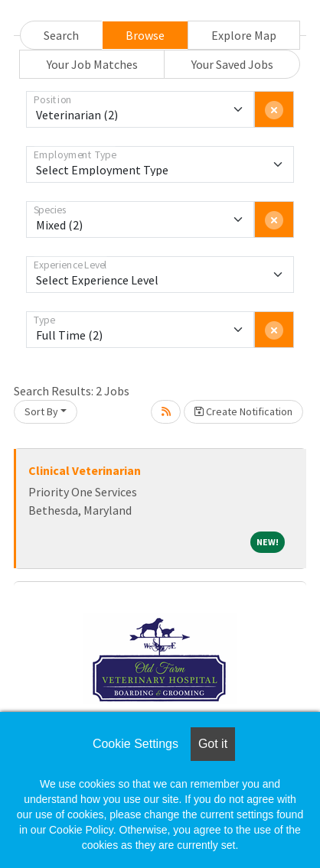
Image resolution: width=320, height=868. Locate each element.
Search (61, 35)
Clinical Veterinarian (85, 470)
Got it (213, 744)
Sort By (41, 411)
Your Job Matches (92, 64)
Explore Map (244, 35)
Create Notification (243, 411)
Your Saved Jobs (232, 64)
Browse (145, 35)
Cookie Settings (136, 744)
